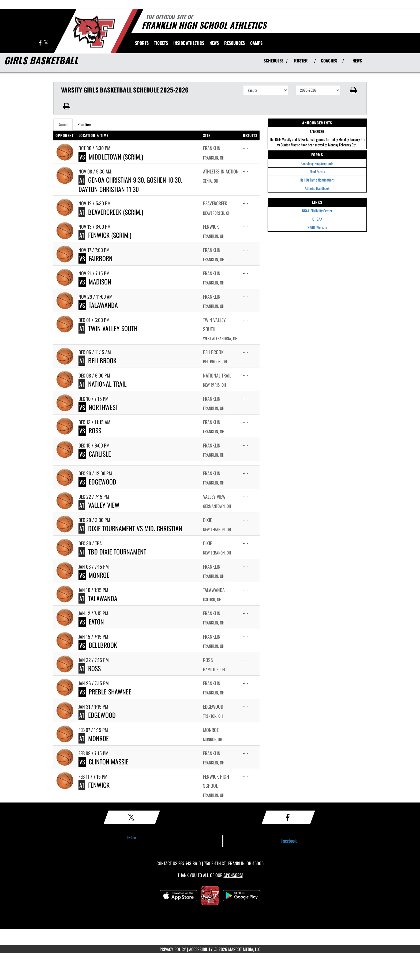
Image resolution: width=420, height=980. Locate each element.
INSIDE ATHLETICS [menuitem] (189, 43)
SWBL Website (317, 227)
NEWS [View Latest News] (357, 61)
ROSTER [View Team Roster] (301, 61)
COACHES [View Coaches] (329, 61)
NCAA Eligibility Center (317, 211)
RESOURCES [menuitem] (235, 43)
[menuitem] (161, 43)
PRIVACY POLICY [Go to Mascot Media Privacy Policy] (173, 949)
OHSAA (317, 219)
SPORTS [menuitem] (142, 43)
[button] (353, 90)
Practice (84, 124)
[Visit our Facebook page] (40, 43)
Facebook (289, 841)
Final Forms (317, 171)
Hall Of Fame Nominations (317, 180)
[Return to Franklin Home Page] (94, 30)
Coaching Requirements (317, 163)
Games (63, 124)
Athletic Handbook (317, 188)
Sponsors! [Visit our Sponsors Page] (233, 875)
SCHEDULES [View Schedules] (273, 61)
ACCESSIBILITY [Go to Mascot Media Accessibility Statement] (201, 949)
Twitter (132, 837)
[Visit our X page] (46, 43)
